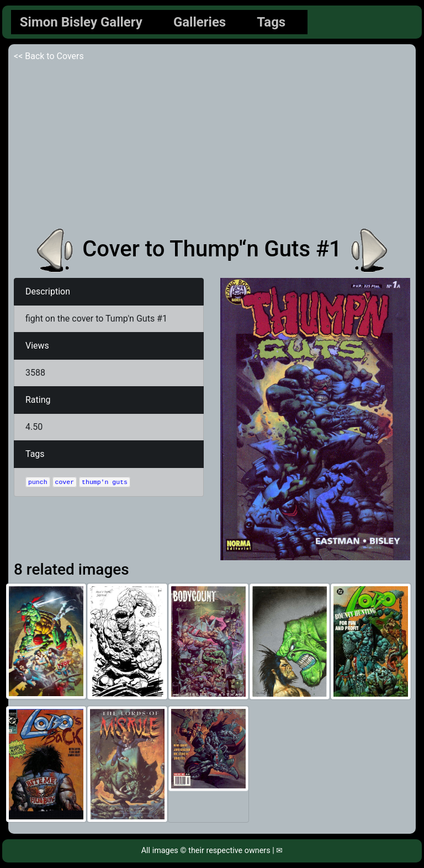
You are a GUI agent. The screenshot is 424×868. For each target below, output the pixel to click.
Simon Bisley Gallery (81, 22)
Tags (271, 22)
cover (65, 482)
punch (38, 482)
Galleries (200, 22)
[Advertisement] (212, 146)
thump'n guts (105, 482)
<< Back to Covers (49, 56)
